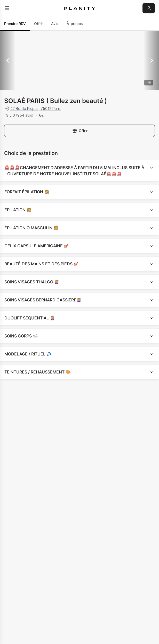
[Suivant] (151, 60)
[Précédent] (8, 60)
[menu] (7, 8)
